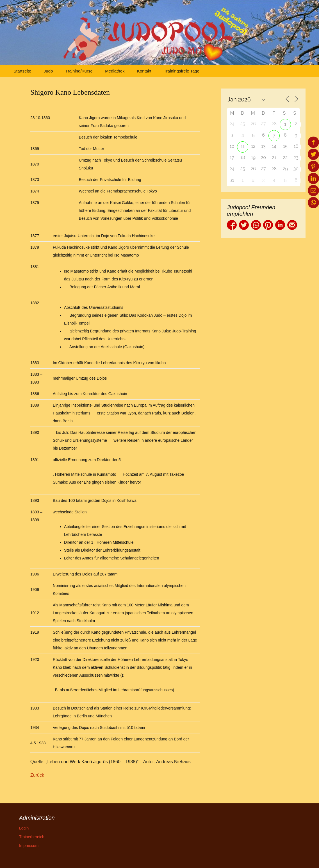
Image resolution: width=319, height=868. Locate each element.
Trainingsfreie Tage (182, 71)
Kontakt (144, 71)
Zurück (37, 775)
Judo (48, 71)
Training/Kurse (79, 71)
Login (24, 828)
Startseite (22, 71)
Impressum (29, 846)
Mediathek (115, 71)
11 (243, 147)
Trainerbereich (32, 837)
